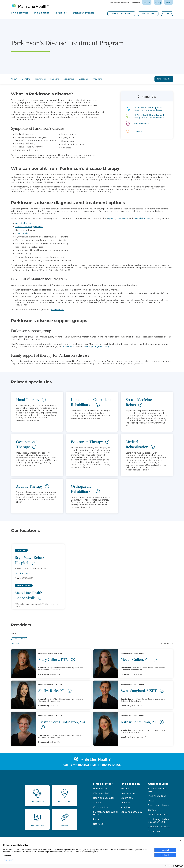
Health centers (129, 793)
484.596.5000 (58, 310)
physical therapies (142, 218)
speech (112, 218)
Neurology (99, 824)
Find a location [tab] (41, 13)
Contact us (154, 831)
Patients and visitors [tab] (83, 13)
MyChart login (148, 14)
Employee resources (159, 827)
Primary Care (100, 789)
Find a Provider (164, 79)
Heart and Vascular (104, 798)
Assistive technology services (29, 227)
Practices (126, 803)
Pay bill (169, 3)
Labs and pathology (131, 812)
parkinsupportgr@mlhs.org (96, 346)
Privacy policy (8, 860)
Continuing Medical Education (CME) (159, 821)
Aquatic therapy (23, 223)
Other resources (158, 784)
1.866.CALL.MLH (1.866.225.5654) (99, 765)
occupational (122, 218)
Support (55, 79)
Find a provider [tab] (20, 13)
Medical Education (158, 815)
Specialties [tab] (60, 13)
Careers (147, 3)
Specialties (69, 79)
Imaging (125, 807)
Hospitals (126, 789)
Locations (83, 79)
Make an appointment (121, 14)
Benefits (26, 79)
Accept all (165, 850)
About (14, 79)
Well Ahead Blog (157, 796)
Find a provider (103, 784)
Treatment (40, 79)
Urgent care (127, 798)
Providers (97, 79)
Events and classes (158, 805)
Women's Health (102, 793)
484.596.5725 (68, 346)
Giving (158, 3)
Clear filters (15, 643)
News (151, 801)
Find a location (130, 784)
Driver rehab (21, 233)
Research (136, 3)
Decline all (165, 855)
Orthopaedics (101, 807)
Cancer (97, 803)
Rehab (97, 819)
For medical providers (120, 3)
